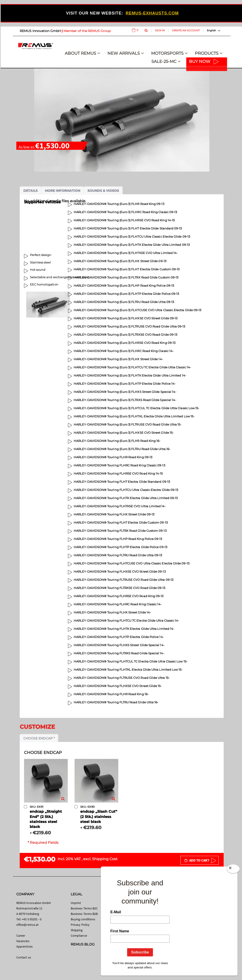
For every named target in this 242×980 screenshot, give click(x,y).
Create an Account (186, 30)
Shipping (77, 930)
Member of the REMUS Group (87, 31)
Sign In (160, 30)
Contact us (24, 957)
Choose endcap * (39, 738)
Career (21, 936)
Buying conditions (83, 919)
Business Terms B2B (84, 914)
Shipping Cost (105, 859)
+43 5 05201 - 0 (32, 919)
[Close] (233, 870)
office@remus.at (27, 925)
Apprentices (24, 946)
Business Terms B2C (84, 908)
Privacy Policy (80, 925)
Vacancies (23, 941)
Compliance (79, 936)
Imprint (76, 903)
